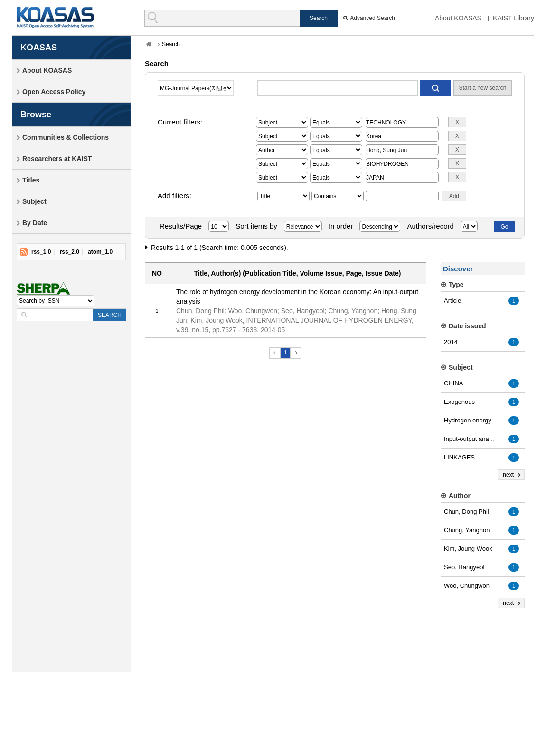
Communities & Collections (66, 137)
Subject (34, 201)
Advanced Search (372, 18)
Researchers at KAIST (57, 159)
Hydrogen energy (468, 420)
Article (452, 301)
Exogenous (459, 402)
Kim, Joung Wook (468, 549)
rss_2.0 (70, 252)
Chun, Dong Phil (466, 512)
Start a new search (482, 88)
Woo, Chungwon (467, 586)
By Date (35, 223)
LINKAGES (459, 457)
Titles (31, 180)
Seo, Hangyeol (464, 567)
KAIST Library (513, 18)
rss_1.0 (41, 252)
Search (171, 44)
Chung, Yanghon (467, 530)
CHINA (453, 383)
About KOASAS (458, 18)
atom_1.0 (100, 252)
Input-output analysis (470, 439)
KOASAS (55, 17)
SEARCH (110, 315)
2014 (451, 342)
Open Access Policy (54, 92)
